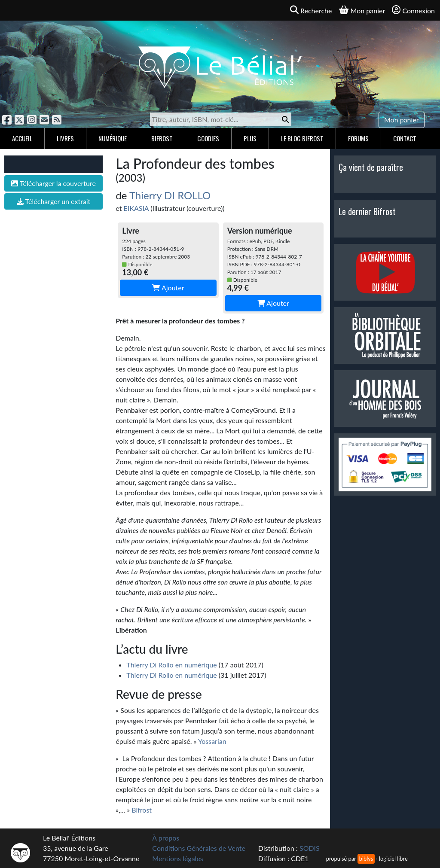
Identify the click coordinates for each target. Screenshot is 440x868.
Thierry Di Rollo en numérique (171, 665)
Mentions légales (177, 858)
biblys (366, 859)
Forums (358, 138)
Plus (250, 138)
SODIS (310, 848)
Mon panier (402, 120)
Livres (65, 138)
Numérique (113, 138)
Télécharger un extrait (53, 201)
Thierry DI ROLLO (170, 195)
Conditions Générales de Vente (199, 848)
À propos (166, 838)
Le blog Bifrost (302, 138)
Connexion (413, 10)
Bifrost (162, 138)
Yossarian (212, 741)
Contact (405, 138)
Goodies (208, 138)
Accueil (22, 138)
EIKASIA (136, 208)
